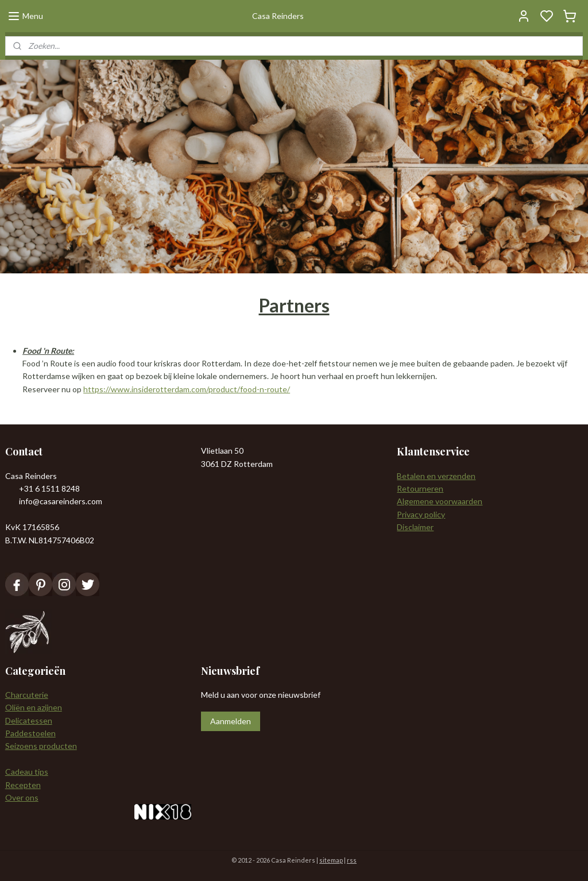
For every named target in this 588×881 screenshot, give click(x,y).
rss (352, 860)
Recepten (23, 785)
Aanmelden (231, 721)
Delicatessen (29, 720)
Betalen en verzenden (436, 476)
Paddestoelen (30, 733)
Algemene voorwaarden (440, 501)
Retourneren (420, 488)
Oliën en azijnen (34, 707)
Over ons (22, 797)
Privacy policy (421, 514)
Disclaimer (415, 527)
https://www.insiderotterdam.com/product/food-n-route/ (187, 389)
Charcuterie (27, 695)
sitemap (331, 860)
